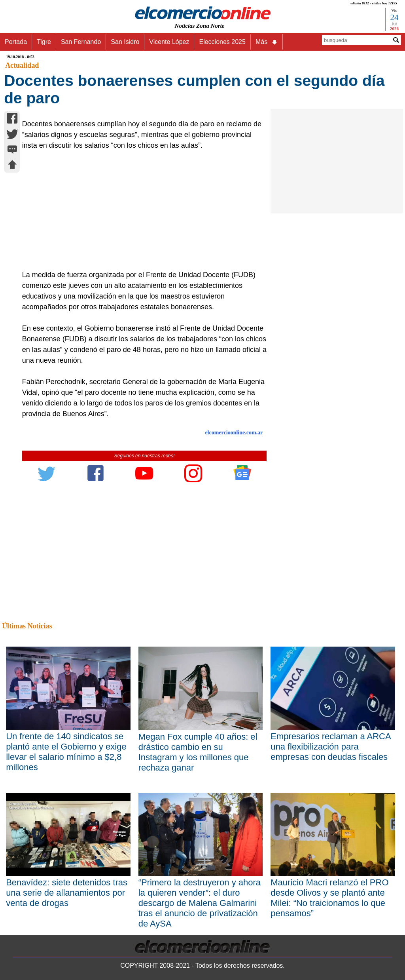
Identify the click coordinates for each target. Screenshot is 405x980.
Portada (16, 42)
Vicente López (169, 42)
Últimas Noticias (27, 626)
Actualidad (22, 65)
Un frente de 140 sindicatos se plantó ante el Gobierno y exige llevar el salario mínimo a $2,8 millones (66, 752)
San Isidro (125, 42)
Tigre (44, 42)
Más (267, 42)
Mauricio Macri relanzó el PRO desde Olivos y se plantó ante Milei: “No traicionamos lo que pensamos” (329, 898)
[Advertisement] (141, 210)
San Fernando (81, 42)
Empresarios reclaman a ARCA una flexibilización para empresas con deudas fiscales (330, 747)
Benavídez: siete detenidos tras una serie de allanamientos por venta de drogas (67, 893)
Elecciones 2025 (222, 42)
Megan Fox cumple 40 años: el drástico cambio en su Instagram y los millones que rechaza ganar (198, 752)
